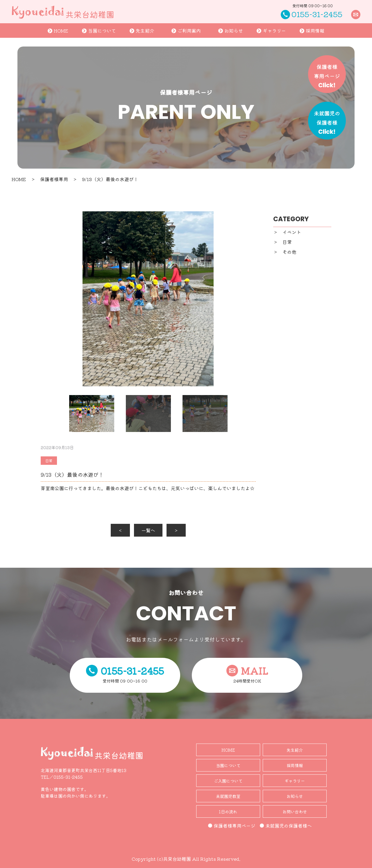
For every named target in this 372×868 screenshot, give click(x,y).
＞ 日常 (282, 242)
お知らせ (231, 31)
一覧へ (148, 530)
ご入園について (228, 781)
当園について (99, 31)
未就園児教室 (228, 796)
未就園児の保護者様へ (286, 826)
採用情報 (312, 31)
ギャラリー (271, 31)
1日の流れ (228, 811)
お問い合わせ (295, 811)
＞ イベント (287, 232)
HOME (58, 31)
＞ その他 (285, 252)
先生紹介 (142, 31)
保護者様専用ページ (232, 826)
